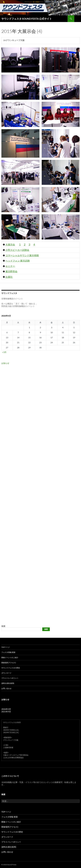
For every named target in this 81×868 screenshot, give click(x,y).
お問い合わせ (6, 688)
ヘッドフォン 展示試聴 (18, 261)
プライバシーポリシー (10, 678)
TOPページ (6, 647)
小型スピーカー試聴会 (17, 250)
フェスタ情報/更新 (8, 652)
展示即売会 (11, 271)
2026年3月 (6, 709)
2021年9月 (6, 712)
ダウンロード (6, 673)
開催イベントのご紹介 (10, 657)
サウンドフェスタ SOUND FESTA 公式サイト (27, 19)
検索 (3, 626)
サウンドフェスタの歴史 (11, 668)
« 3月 (4, 352)
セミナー (10, 266)
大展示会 (10, 245)
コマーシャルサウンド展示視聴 (22, 255)
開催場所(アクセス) (9, 663)
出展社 (9, 277)
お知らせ (5, 363)
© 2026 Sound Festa (9, 865)
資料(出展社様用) (8, 683)
